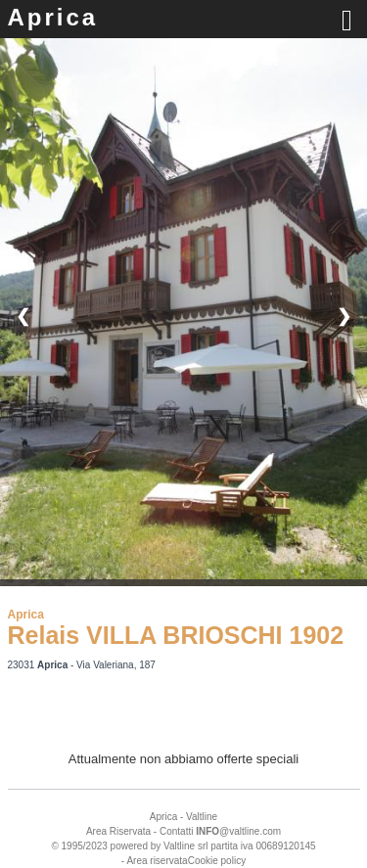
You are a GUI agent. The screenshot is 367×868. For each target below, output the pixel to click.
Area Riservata (118, 831)
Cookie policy (217, 861)
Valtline (202, 817)
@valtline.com (238, 831)
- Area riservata (155, 861)
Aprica (53, 17)
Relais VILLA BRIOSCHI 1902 (176, 635)
